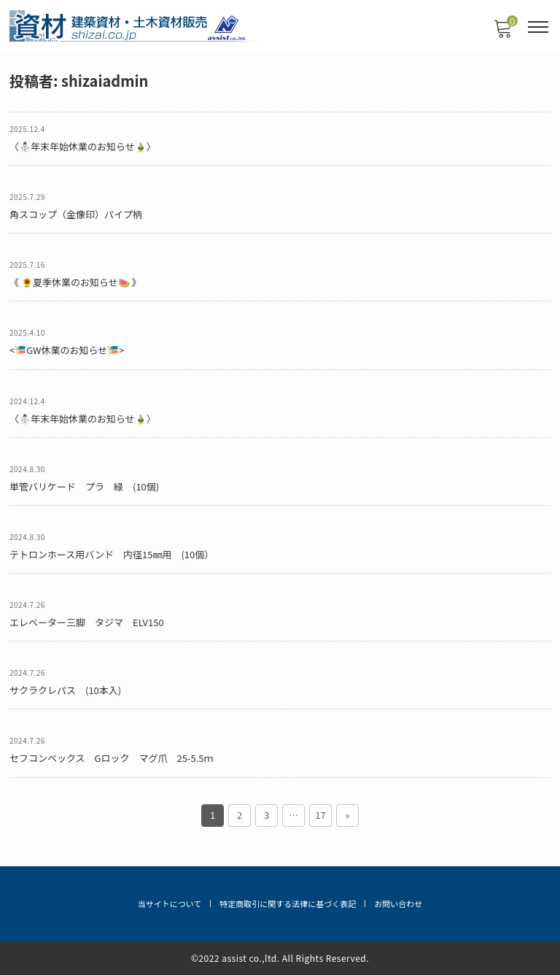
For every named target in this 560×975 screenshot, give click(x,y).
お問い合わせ (398, 903)
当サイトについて (170, 903)
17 (320, 815)
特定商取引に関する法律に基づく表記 (288, 903)
